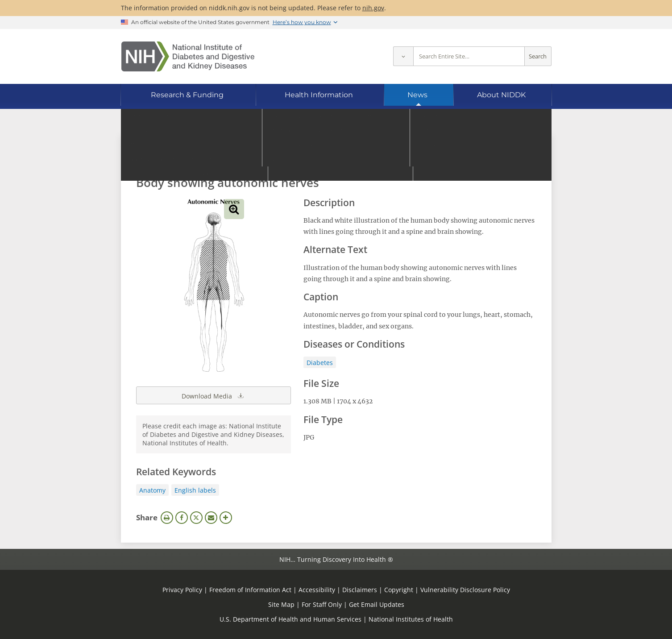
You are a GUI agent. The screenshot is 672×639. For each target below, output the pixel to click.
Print (167, 518)
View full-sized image (234, 209)
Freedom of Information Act (250, 590)
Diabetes (320, 363)
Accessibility (317, 590)
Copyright (399, 590)
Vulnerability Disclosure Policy (465, 590)
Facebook (182, 518)
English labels (195, 490)
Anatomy (152, 490)
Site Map (281, 604)
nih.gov (373, 8)
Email (211, 518)
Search (538, 56)
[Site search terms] (469, 56)
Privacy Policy (182, 590)
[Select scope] (403, 56)
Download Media (213, 395)
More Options (226, 518)
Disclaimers (360, 590)
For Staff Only (322, 604)
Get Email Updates (377, 604)
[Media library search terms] (323, 158)
